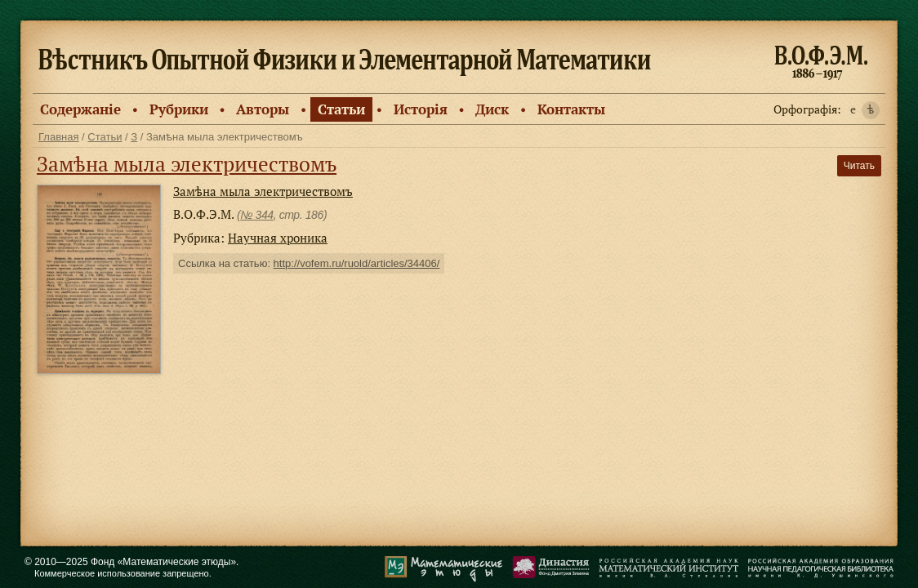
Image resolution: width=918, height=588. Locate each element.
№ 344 (256, 215)
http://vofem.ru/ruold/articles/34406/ (357, 263)
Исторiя (421, 109)
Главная (58, 137)
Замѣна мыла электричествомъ (187, 164)
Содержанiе (80, 109)
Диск (492, 109)
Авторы (263, 109)
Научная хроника (278, 238)
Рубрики (179, 109)
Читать (859, 166)
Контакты (571, 109)
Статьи (341, 109)
